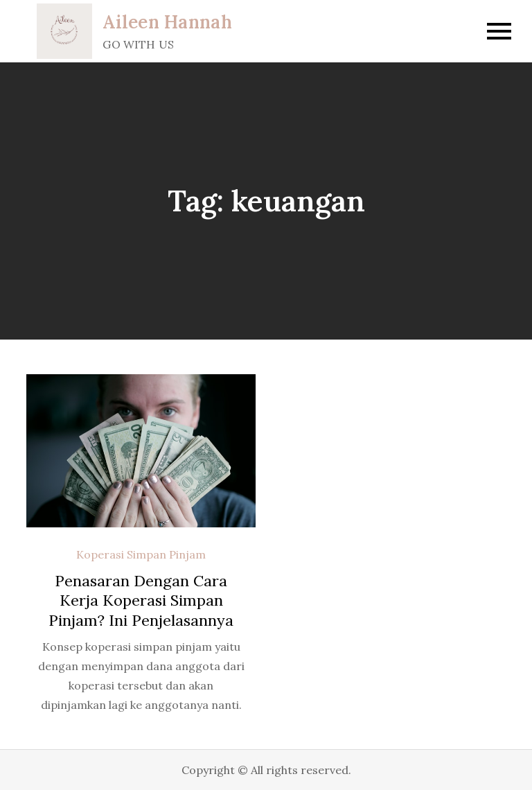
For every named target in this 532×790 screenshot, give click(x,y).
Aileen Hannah (167, 22)
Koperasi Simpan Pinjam (141, 554)
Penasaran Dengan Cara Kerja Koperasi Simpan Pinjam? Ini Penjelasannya (141, 600)
